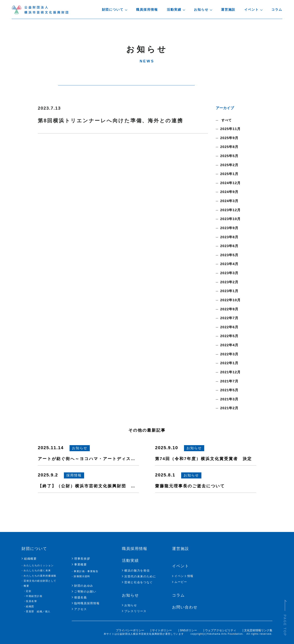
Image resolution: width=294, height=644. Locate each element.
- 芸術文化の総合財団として (39, 581)
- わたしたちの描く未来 (36, 571)
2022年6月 (229, 327)
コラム (277, 10)
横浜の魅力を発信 (137, 571)
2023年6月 (229, 246)
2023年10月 (231, 219)
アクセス (81, 609)
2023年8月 (229, 237)
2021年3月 (229, 399)
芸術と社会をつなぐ (139, 582)
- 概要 (25, 586)
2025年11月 (231, 129)
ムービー (181, 582)
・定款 (27, 591)
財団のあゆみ (84, 586)
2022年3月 (229, 354)
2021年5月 (229, 390)
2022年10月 (231, 300)
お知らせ (130, 595)
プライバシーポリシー (130, 630)
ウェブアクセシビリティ (221, 630)
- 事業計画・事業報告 (85, 571)
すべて (226, 120)
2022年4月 (229, 345)
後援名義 (81, 597)
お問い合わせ (185, 607)
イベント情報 (184, 576)
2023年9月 (229, 228)
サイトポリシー (162, 630)
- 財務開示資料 (81, 576)
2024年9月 (229, 192)
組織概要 (30, 559)
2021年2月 (229, 408)
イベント (181, 566)
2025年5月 (229, 156)
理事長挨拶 (82, 559)
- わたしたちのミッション (38, 565)
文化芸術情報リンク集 (258, 630)
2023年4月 (229, 264)
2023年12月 (231, 210)
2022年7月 (229, 318)
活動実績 (130, 561)
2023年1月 (229, 291)
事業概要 (81, 564)
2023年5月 (229, 255)
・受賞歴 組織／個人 (37, 611)
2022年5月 (229, 336)
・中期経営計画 (33, 596)
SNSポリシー (189, 630)
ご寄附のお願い (85, 592)
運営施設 (228, 10)
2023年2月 (229, 282)
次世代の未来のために (140, 576)
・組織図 (29, 606)
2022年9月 (229, 309)
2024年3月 (229, 201)
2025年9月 (229, 138)
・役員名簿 (30, 601)
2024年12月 (231, 183)
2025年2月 (229, 165)
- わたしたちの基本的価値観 (39, 576)
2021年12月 (231, 372)
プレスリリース (135, 611)
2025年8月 (229, 147)
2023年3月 (229, 273)
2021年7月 (229, 381)
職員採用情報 (147, 10)
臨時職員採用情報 (87, 603)
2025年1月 (229, 174)
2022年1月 (229, 363)
